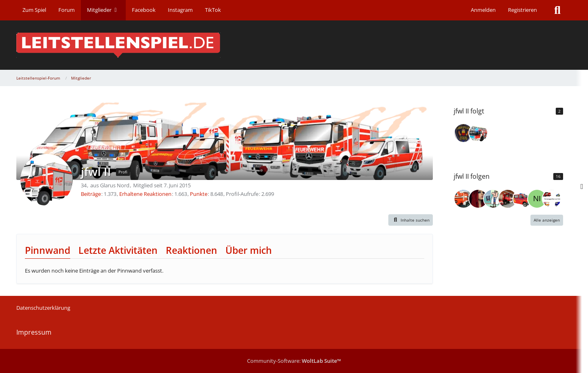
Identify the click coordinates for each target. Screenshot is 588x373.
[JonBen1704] (478, 133)
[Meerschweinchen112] (522, 199)
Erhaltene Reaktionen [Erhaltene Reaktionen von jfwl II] (145, 194)
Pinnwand (48, 250)
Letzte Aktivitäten (118, 250)
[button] (411, 220)
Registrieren (522, 10)
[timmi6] (463, 199)
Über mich (249, 250)
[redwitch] (478, 199)
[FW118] (463, 133)
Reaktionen (192, 250)
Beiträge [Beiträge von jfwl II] (91, 194)
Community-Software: (294, 361)
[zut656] (508, 199)
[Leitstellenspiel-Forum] (294, 45)
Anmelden (483, 10)
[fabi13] (552, 199)
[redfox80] (493, 199)
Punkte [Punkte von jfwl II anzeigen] (199, 194)
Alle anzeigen (547, 220)
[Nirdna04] (537, 199)
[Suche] (557, 10)
